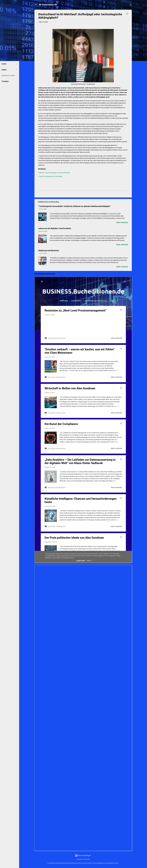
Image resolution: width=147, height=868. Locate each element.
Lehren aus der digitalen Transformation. (55, 228)
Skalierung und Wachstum (49, 250)
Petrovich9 (87, 859)
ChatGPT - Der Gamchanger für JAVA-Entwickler (54, 173)
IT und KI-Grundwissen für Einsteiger (50, 176)
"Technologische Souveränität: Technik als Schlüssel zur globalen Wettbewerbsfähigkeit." (75, 206)
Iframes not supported (83, 420)
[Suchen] (131, 5)
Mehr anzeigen (122, 222)
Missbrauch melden (8, 75)
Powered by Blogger (83, 855)
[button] (127, 14)
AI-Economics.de (48, 5)
